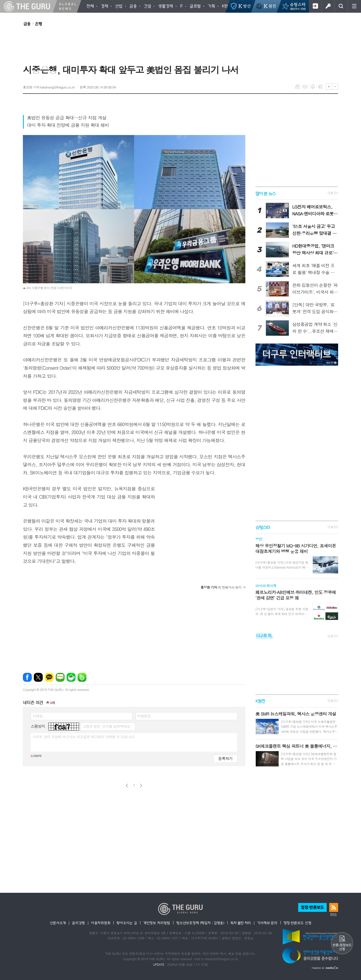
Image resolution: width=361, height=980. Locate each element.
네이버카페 (71, 677)
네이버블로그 (60, 677)
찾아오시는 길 (127, 923)
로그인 (328, 6)
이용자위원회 (101, 923)
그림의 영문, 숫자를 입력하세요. (107, 726)
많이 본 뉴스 (266, 193)
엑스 (38, 677)
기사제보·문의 (267, 923)
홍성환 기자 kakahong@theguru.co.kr (49, 87)
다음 (141, 786)
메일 (305, 87)
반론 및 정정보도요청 (342, 943)
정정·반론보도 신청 (297, 923)
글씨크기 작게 (335, 87)
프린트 (313, 87)
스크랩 (320, 87)
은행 (38, 24)
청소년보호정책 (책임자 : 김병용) (200, 923)
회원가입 (315, 6)
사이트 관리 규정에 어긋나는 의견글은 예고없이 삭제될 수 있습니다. (84, 737)
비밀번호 (144, 716)
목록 (297, 87)
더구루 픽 (264, 635)
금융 (27, 24)
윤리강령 (78, 923)
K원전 (260, 701)
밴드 (82, 677)
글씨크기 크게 (329, 87)
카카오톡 (49, 677)
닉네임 (37, 716)
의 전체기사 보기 (221, 587)
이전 (127, 786)
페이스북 (27, 677)
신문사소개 (58, 923)
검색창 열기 (341, 6)
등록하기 (225, 758)
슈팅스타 (263, 527)
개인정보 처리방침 (157, 923)
